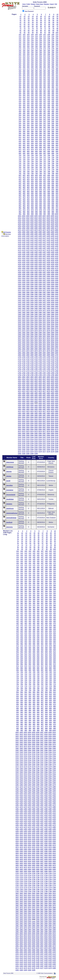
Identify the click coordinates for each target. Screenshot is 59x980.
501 (20, 115)
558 (49, 125)
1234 (32, 262)
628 (49, 139)
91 (20, 33)
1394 (32, 294)
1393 (28, 294)
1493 (28, 314)
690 (57, 151)
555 (36, 125)
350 (57, 83)
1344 (32, 284)
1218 (48, 258)
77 (45, 28)
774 (32, 169)
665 (36, 147)
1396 (40, 294)
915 (36, 198)
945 (36, 204)
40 (57, 20)
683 (28, 151)
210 (57, 55)
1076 (40, 230)
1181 (20, 252)
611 (20, 137)
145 (36, 43)
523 (28, 119)
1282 (24, 272)
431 (20, 101)
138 (49, 41)
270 (57, 67)
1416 (40, 298)
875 (36, 190)
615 (36, 137)
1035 (36, 222)
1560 (56, 327)
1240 (56, 262)
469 (53, 107)
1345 (36, 284)
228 (49, 59)
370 (57, 87)
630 (57, 139)
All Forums (7, 232)
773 (28, 169)
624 (32, 139)
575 (36, 129)
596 (41, 133)
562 (24, 127)
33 (29, 20)
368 (49, 87)
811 (20, 178)
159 (53, 45)
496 (41, 113)
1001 (20, 216)
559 (53, 125)
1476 (40, 310)
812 (24, 178)
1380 (56, 290)
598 (49, 133)
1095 (36, 234)
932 (24, 202)
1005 (36, 216)
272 (24, 69)
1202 (24, 256)
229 (53, 59)
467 (45, 107)
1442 (24, 304)
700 (57, 153)
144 (32, 43)
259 (53, 65)
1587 (44, 333)
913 (28, 198)
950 (57, 204)
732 (24, 161)
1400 (56, 294)
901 (20, 196)
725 (36, 159)
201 (20, 55)
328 (49, 79)
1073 (28, 230)
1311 (20, 278)
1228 (48, 260)
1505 (36, 316)
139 (53, 41)
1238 (48, 262)
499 (53, 113)
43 (29, 22)
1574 (32, 331)
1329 (52, 280)
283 (28, 71)
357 (45, 85)
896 (41, 194)
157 (45, 45)
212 (24, 57)
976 (41, 210)
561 (20, 127)
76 (41, 28)
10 (57, 14)
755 (36, 165)
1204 (32, 256)
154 (32, 45)
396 (41, 93)
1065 (36, 228)
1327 (44, 280)
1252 (24, 266)
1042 (24, 224)
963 (28, 208)
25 (37, 18)
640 (57, 141)
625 (36, 139)
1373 (28, 290)
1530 (56, 321)
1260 (56, 266)
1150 (56, 244)
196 (41, 53)
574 (32, 129)
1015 (36, 218)
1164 (32, 248)
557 (45, 125)
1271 (20, 270)
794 (32, 174)
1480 (56, 310)
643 (28, 143)
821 (20, 180)
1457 (44, 306)
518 (49, 117)
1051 (20, 226)
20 (57, 16)
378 (49, 89)
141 (20, 43)
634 (32, 141)
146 (41, 43)
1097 (44, 234)
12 (25, 16)
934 (32, 202)
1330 (56, 280)
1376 (40, 290)
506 (41, 115)
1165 (36, 248)
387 (45, 91)
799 (53, 174)
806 (41, 176)
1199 (52, 254)
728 (49, 159)
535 (36, 121)
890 (57, 192)
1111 (20, 238)
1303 (28, 276)
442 (24, 103)
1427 (44, 300)
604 (32, 135)
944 (32, 204)
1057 (44, 226)
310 (57, 75)
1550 (56, 325)
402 (24, 95)
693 (28, 153)
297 (45, 73)
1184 (32, 252)
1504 (32, 316)
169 (53, 47)
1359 (52, 286)
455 (36, 105)
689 (53, 151)
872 (24, 190)
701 (20, 155)
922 (24, 200)
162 (24, 47)
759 (53, 165)
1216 (40, 258)
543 (28, 123)
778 (49, 169)
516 (41, 117)
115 (36, 37)
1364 (32, 288)
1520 (56, 319)
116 (41, 37)
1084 (32, 232)
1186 (40, 252)
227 (45, 59)
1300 (56, 274)
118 (49, 37)
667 (45, 147)
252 (24, 65)
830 (57, 180)
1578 (48, 331)
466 (41, 107)
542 (24, 123)
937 (45, 202)
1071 (20, 230)
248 (49, 63)
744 (32, 163)
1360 (56, 286)
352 (24, 85)
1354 (32, 286)
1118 (48, 238)
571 (20, 129)
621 (20, 139)
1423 (28, 300)
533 (28, 121)
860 (57, 186)
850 (57, 184)
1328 (48, 280)
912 (24, 198)
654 (32, 145)
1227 (44, 260)
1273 (28, 270)
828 (49, 180)
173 (28, 49)
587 (45, 131)
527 (45, 119)
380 (57, 89)
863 (28, 188)
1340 (56, 282)
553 (28, 125)
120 (57, 37)
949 (53, 204)
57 (45, 24)
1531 (20, 323)
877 (45, 190)
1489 (52, 312)
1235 (36, 262)
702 (24, 155)
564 (32, 127)
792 (24, 174)
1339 (52, 282)
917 (45, 198)
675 (36, 149)
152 (24, 45)
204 (32, 55)
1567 (44, 329)
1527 (44, 321)
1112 (24, 238)
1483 (28, 312)
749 (53, 163)
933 (28, 202)
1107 (44, 236)
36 (41, 20)
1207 (44, 256)
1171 (20, 250)
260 (57, 65)
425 (36, 99)
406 (41, 95)
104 (32, 35)
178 (49, 49)
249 (53, 63)
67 (45, 26)
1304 (32, 276)
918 (49, 198)
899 (53, 194)
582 (24, 131)
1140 (56, 242)
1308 (48, 276)
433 (28, 101)
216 (41, 57)
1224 (32, 260)
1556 (40, 327)
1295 (36, 274)
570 (57, 127)
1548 (48, 325)
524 (32, 119)
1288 (48, 272)
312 (24, 77)
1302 (24, 276)
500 (57, 113)
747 (45, 163)
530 (57, 119)
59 (53, 24)
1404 (32, 296)
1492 (24, 314)
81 (20, 31)
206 (41, 55)
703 (28, 155)
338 (49, 81)
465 (36, 107)
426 (41, 99)
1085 (36, 232)
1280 (56, 270)
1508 (48, 316)
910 (57, 196)
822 (24, 180)
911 (20, 198)
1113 (28, 238)
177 (45, 49)
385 (36, 91)
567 (45, 127)
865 (36, 188)
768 (49, 167)
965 (36, 208)
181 (20, 51)
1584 (32, 333)
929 (53, 200)
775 (36, 169)
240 (57, 61)
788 (49, 171)
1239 (52, 262)
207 (45, 55)
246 (41, 63)
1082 (24, 232)
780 (57, 169)
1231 (20, 262)
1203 (28, 256)
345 (36, 83)
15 (37, 16)
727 (45, 159)
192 (24, 53)
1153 (28, 246)
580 (57, 129)
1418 (48, 298)
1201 (20, 256)
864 (32, 188)
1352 (24, 286)
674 (32, 149)
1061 (20, 228)
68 (49, 26)
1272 (24, 270)
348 (49, 83)
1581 (20, 333)
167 (45, 47)
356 (41, 85)
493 (28, 113)
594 (32, 133)
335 (36, 81)
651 (20, 145)
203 (28, 55)
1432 (24, 302)
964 (32, 208)
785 (36, 171)
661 (20, 147)
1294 (32, 274)
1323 (28, 280)
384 (32, 91)
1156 (40, 246)
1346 (40, 284)
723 (28, 159)
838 (49, 182)
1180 (56, 250)
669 (53, 147)
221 (20, 59)
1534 (32, 323)
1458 (48, 306)
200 (57, 53)
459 (53, 105)
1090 (56, 232)
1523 (28, 321)
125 (36, 39)
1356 (40, 286)
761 (20, 167)
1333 (28, 282)
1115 (36, 238)
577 (45, 129)
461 (20, 107)
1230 (56, 260)
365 (36, 87)
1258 (48, 266)
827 (45, 180)
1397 (44, 294)
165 (36, 47)
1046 (40, 224)
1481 (20, 312)
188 (49, 51)
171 (20, 49)
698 (49, 153)
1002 (24, 216)
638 (49, 141)
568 (49, 127)
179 (53, 49)
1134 (32, 242)
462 (24, 107)
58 (49, 24)
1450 (56, 304)
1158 (48, 246)
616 (41, 137)
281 (20, 71)
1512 (24, 319)
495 (36, 113)
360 (57, 85)
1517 (44, 319)
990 (57, 212)
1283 (28, 272)
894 (32, 194)
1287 (44, 272)
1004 (32, 216)
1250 (56, 264)
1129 (52, 240)
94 (33, 33)
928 (49, 200)
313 (28, 77)
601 (20, 135)
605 (36, 135)
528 (49, 119)
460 (57, 105)
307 (45, 75)
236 (41, 61)
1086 (40, 232)
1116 (40, 238)
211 (20, 57)
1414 (32, 298)
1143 (28, 244)
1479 (52, 310)
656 (41, 145)
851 (20, 186)
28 (49, 18)
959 (53, 206)
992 (24, 214)
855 (36, 186)
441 (20, 103)
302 (24, 75)
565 (36, 127)
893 (28, 194)
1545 (36, 325)
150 (57, 43)
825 (36, 180)
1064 (32, 228)
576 (41, 129)
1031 (20, 222)
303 (28, 75)
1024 (32, 220)
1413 (28, 298)
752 (24, 165)
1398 (48, 294)
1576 (40, 331)
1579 (52, 331)
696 (41, 153)
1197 (44, 254)
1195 (36, 254)
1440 (56, 302)
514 (32, 117)
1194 (32, 254)
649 (53, 143)
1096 (40, 234)
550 (57, 123)
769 (53, 167)
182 (24, 51)
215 (36, 57)
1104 (32, 236)
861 (20, 188)
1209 (52, 256)
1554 (32, 327)
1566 (40, 329)
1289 (52, 272)
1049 (52, 224)
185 (36, 51)
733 (28, 161)
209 (53, 55)
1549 (52, 325)
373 (28, 89)
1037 (44, 222)
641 (20, 143)
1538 (48, 323)
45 (37, 22)
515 (36, 117)
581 (20, 131)
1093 (28, 234)
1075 (36, 230)
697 (45, 153)
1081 (20, 232)
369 (53, 87)
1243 (28, 264)
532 (24, 121)
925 (36, 200)
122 (24, 39)
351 (20, 85)
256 (41, 65)
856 (41, 186)
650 (57, 143)
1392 (24, 294)
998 (49, 214)
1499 (52, 314)
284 (32, 71)
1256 (40, 266)
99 (53, 33)
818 (49, 178)
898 (49, 194)
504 (32, 115)
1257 (44, 266)
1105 (36, 236)
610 (57, 135)
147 (45, 43)
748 (49, 163)
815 (36, 178)
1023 (28, 220)
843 (28, 184)
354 (32, 85)
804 (32, 176)
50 (57, 22)
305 (36, 75)
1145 (36, 244)
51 (20, 24)
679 (53, 149)
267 (45, 67)
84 (33, 31)
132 (24, 41)
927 (45, 200)
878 (49, 190)
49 (53, 22)
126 (41, 39)
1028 (48, 220)
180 (57, 49)
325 (36, 79)
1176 (40, 250)
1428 (48, 300)
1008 (48, 216)
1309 (52, 276)
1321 (20, 280)
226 (41, 59)
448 (49, 103)
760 (57, 165)
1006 (40, 216)
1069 (52, 228)
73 (29, 28)
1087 (44, 232)
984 (32, 212)
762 (24, 167)
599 (53, 133)
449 (53, 103)
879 (53, 190)
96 (41, 33)
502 (24, 115)
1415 (36, 298)
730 (57, 159)
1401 (20, 296)
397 (45, 93)
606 (41, 135)
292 (24, 73)
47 (45, 22)
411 (20, 97)
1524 (32, 321)
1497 (44, 314)
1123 (28, 240)
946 (41, 204)
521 (20, 119)
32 (25, 20)
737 (45, 161)
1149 (52, 244)
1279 (52, 270)
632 (24, 141)
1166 (40, 248)
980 (57, 210)
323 (28, 79)
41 (20, 22)
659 (53, 145)
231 (20, 61)
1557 (44, 327)
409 (53, 95)
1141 (20, 244)
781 (20, 171)
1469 (52, 308)
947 (45, 204)
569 (53, 127)
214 (32, 57)
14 (33, 16)
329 (53, 79)
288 (49, 71)
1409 (52, 296)
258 (49, 65)
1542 (24, 325)
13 (29, 16)
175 (36, 49)
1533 (28, 323)
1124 (32, 240)
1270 (56, 268)
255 (36, 65)
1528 (48, 321)
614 (32, 137)
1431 (20, 302)
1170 (56, 248)
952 (24, 206)
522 (24, 119)
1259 (52, 266)
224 (32, 59)
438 (49, 101)
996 (41, 214)
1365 (36, 288)
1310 (56, 276)
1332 (24, 282)
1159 (52, 246)
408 (49, 95)
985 (36, 212)
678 (49, 149)
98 (49, 33)
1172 (24, 250)
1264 (32, 268)
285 (36, 71)
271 (20, 69)
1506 (40, 316)
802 (24, 176)
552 (24, 125)
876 (41, 190)
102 (24, 35)
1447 (44, 304)
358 (49, 85)
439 (53, 101)
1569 (52, 329)
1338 (48, 282)
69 (53, 26)
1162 (24, 248)
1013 (28, 218)
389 (53, 91)
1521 (20, 321)
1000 (56, 214)
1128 (48, 240)
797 (45, 174)
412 (24, 97)
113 (28, 37)
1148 (48, 244)
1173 (28, 250)
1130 (56, 240)
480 (57, 109)
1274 (32, 270)
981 (20, 212)
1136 (40, 242)
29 (53, 18)
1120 (56, 238)
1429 (52, 300)
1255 (36, 266)
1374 (32, 290)
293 (28, 73)
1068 (48, 228)
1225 (36, 260)
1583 (28, 333)
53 (29, 24)
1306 (40, 276)
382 (24, 91)
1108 (48, 236)
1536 (40, 323)
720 (57, 157)
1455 (36, 306)
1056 (40, 226)
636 (41, 141)
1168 (48, 248)
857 (45, 186)
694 (32, 153)
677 (45, 149)
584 (32, 131)
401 (20, 95)
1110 (56, 236)
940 (57, 202)
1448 (48, 304)
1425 (36, 300)
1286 (40, 272)
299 (53, 73)
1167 (44, 248)
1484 (32, 312)
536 (41, 121)
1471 (20, 310)
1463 (28, 308)
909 (53, 196)
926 (41, 200)
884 (32, 192)
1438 (48, 302)
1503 (28, 316)
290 (57, 71)
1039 (52, 222)
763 (28, 167)
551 (20, 125)
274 (32, 69)
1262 (24, 268)
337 (45, 81)
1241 (20, 264)
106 (41, 35)
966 (41, 208)
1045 (36, 224)
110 (57, 35)
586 (41, 131)
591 (20, 133)
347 (45, 83)
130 (57, 39)
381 (20, 91)
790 (57, 171)
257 (45, 65)
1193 (28, 254)
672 (24, 149)
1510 (56, 316)
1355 (36, 286)
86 (41, 31)
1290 (56, 272)
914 (32, 198)
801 (20, 176)
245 (36, 63)
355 (36, 85)
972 (24, 210)
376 (41, 89)
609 (53, 135)
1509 (52, 316)
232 (24, 61)
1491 (20, 314)
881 (20, 192)
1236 (40, 262)
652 (24, 145)
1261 (20, 268)
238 (49, 61)
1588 (48, 333)
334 (32, 81)
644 (32, 143)
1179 (52, 250)
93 (29, 33)
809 (53, 176)
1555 (36, 327)
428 (49, 99)
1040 (56, 222)
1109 (52, 236)
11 (20, 16)
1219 (52, 258)
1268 (48, 268)
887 (45, 192)
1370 (56, 288)
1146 (40, 244)
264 (32, 67)
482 (24, 111)
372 (24, 89)
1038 (48, 222)
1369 (52, 288)
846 (41, 184)
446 (41, 103)
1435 (36, 302)
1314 (32, 278)
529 (53, 119)
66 (41, 26)
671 (20, 149)
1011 (20, 218)
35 (37, 20)
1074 (32, 230)
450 (57, 103)
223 (28, 59)
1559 (52, 327)
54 (33, 24)
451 (20, 105)
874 (32, 190)
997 (45, 214)
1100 (56, 234)
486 (41, 111)
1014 (32, 218)
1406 (40, 296)
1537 (44, 323)
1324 (32, 280)
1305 (36, 276)
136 (41, 41)
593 (28, 133)
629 (53, 139)
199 (53, 53)
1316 (40, 278)
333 (28, 81)
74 (33, 28)
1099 (52, 234)
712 (24, 157)
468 (49, 107)
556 (41, 125)
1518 (48, 319)
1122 (24, 240)
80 (57, 28)
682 (24, 151)
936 (41, 202)
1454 (32, 306)
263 (28, 67)
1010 (56, 216)
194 (32, 53)
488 (49, 111)
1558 (48, 327)
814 (32, 178)
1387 (44, 292)
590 (57, 131)
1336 (40, 282)
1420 (56, 298)
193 (28, 53)
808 (49, 176)
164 (32, 47)
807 (45, 176)
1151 (20, 246)
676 (41, 149)
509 (53, 115)
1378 (48, 290)
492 (24, 113)
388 (49, 91)
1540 (56, 323)
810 (57, 176)
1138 (48, 242)
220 (57, 57)
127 (45, 39)
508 (49, 115)
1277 (44, 270)
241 (20, 63)
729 (53, 159)
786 (41, 171)
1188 (48, 252)
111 (20, 37)
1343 (28, 284)
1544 (32, 325)
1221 (20, 260)
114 (32, 37)
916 (41, 198)
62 (25, 26)
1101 (20, 236)
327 (45, 79)
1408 (48, 296)
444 (32, 103)
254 (32, 65)
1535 (36, 323)
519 (53, 117)
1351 (20, 286)
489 (53, 111)
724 (32, 159)
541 (20, 123)
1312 (24, 278)
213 (28, 57)
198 (49, 53)
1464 (32, 308)
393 (28, 93)
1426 (40, 300)
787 (45, 171)
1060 (56, 226)
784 (32, 171)
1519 (52, 319)
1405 (36, 296)
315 (36, 77)
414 (32, 97)
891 (20, 194)
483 (28, 111)
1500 (56, 314)
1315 (36, 278)
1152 (24, 246)
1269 (52, 268)
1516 (40, 319)
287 (45, 71)
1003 (28, 216)
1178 (48, 250)
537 (45, 121)
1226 (40, 260)
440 (57, 101)
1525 (36, 321)
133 (28, 41)
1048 (48, 224)
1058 (48, 226)
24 (33, 18)
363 (28, 87)
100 (57, 33)
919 (53, 198)
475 (36, 109)
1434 (32, 302)
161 (20, 47)
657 (45, 145)
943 (28, 204)
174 (32, 49)
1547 (44, 325)
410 (57, 95)
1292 (24, 274)
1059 (52, 226)
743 (28, 163)
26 (41, 18)
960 (57, 206)
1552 (24, 327)
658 (49, 145)
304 (32, 75)
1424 (32, 300)
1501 (20, 316)
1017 (44, 218)
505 (36, 115)
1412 (24, 298)
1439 (52, 302)
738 (49, 161)
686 (41, 151)
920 (57, 198)
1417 (44, 298)
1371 (20, 290)
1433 (28, 302)
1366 (40, 288)
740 (57, 161)
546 (41, 123)
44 (33, 22)
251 (20, 65)
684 (32, 151)
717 (45, 157)
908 (49, 196)
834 (32, 182)
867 (45, 188)
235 (36, 61)
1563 (28, 329)
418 (49, 97)
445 (36, 103)
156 (41, 45)
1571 (20, 331)
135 (36, 41)
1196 (40, 254)
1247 (44, 264)
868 (49, 188)
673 (28, 149)
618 (49, 137)
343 (28, 83)
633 (28, 141)
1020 (56, 218)
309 (53, 75)
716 (41, 157)
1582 (24, 333)
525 (36, 119)
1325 (36, 280)
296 (41, 73)
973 (28, 210)
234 (32, 61)
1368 (48, 288)
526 (41, 119)
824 (32, 180)
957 (45, 206)
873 (28, 190)
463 (28, 107)
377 (45, 89)
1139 (52, 242)
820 (57, 178)
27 (45, 18)
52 (25, 24)
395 (36, 93)
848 (49, 184)
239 (53, 61)
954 (32, 206)
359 (53, 85)
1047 (44, 224)
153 (28, 45)
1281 (20, 272)
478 (49, 109)
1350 (56, 284)
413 (28, 97)
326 (41, 79)
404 (32, 95)
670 (57, 147)
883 (28, 192)
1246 (40, 264)
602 (24, 135)
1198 (48, 254)
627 (45, 139)
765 (36, 167)
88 (49, 31)
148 (49, 43)
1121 (20, 240)
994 (32, 214)
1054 (32, 226)
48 (49, 22)
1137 (44, 242)
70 (57, 26)
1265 (36, 268)
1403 (28, 296)
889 (53, 192)
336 (41, 81)
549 (53, 123)
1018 (48, 218)
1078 (48, 230)
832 (24, 182)
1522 (24, 321)
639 (53, 141)
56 (41, 24)
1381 (20, 292)
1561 (20, 329)
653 (28, 145)
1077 (44, 230)
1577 (44, 331)
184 (32, 51)
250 (57, 63)
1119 (52, 238)
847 (45, 184)
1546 (40, 325)
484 (32, 111)
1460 (56, 306)
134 (32, 41)
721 (20, 159)
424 (32, 99)
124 (32, 39)
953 (28, 206)
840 (57, 182)
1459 (52, 306)
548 (49, 123)
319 (53, 77)
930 (57, 200)
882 (24, 192)
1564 (32, 329)
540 (57, 121)
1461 (20, 308)
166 (41, 47)
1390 (56, 292)
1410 (56, 296)
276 (41, 69)
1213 (28, 258)
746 (41, 163)
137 (45, 41)
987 (45, 212)
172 (24, 49)
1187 (44, 252)
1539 (52, 323)
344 (32, 83)
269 (53, 67)
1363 (28, 288)
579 (53, 129)
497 (45, 113)
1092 (24, 234)
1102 (24, 236)
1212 (24, 258)
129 (53, 39)
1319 (52, 278)
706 (41, 155)
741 (20, 163)
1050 (56, 224)
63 (29, 26)
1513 (28, 319)
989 (53, 212)
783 (28, 171)
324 (32, 79)
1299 (52, 274)
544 (32, 123)
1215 (36, 258)
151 (20, 45)
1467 (44, 308)
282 (24, 71)
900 (57, 194)
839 (53, 182)
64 (33, 26)
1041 (20, 224)
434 (32, 101)
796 (41, 174)
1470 (56, 308)
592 (24, 133)
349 (53, 83)
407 (45, 95)
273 (28, 69)
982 (24, 212)
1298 (48, 274)
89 (53, 31)
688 (49, 151)
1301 (20, 276)
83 (29, 31)
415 (36, 97)
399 (53, 93)
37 (45, 20)
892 (24, 194)
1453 (28, 306)
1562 (24, 329)
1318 (48, 278)
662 (24, 147)
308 (49, 75)
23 (29, 18)
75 (37, 28)
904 (32, 196)
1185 (36, 252)
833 (28, 182)
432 (24, 101)
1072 (24, 230)
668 (49, 147)
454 (32, 105)
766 (41, 167)
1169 (52, 248)
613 (28, 137)
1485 (36, 312)
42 (25, 22)
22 (25, 18)
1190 (56, 252)
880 (57, 190)
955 (36, 206)
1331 (20, 282)
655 (36, 145)
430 (57, 99)
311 (20, 77)
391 (20, 93)
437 (45, 101)
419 (53, 97)
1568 (48, 329)
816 (41, 178)
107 (45, 35)
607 (45, 135)
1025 (36, 220)
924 (32, 200)
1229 (52, 260)
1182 (24, 252)
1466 (40, 308)
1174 (32, 250)
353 (28, 85)
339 (53, 81)
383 (28, 91)
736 (41, 161)
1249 (52, 264)
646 (41, 143)
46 (41, 22)
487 (45, 111)
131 (20, 41)
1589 (52, 333)
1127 (44, 240)
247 (45, 63)
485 (36, 111)
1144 (32, 244)
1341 (20, 284)
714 (32, 157)
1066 (40, 228)
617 (45, 137)
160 (57, 45)
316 (41, 77)
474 (32, 109)
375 (36, 89)
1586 (40, 333)
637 (45, 141)
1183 (28, 252)
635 (36, 141)
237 (45, 61)
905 (36, 196)
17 (45, 16)
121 (20, 39)
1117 (44, 238)
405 (36, 95)
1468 (48, 308)
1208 (48, 256)
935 (36, 202)
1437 (44, 302)
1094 (32, 234)
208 (49, 55)
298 (49, 73)
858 (49, 186)
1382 (24, 292)
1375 (36, 290)
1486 (40, 312)
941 (20, 204)
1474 (32, 310)
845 (36, 184)
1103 (28, 236)
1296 (40, 274)
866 (41, 188)
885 (36, 192)
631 (20, 141)
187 (45, 51)
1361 (20, 288)
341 (20, 83)
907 (45, 196)
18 (49, 16)
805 (36, 176)
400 (57, 93)
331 (20, 81)
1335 (36, 282)
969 (53, 208)
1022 (24, 220)
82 (25, 31)
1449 (52, 304)
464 (32, 107)
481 (20, 111)
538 (49, 121)
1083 (28, 232)
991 (20, 214)
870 (57, 188)
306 (41, 75)
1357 (44, 286)
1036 (40, 222)
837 (45, 182)
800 (57, 174)
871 (20, 190)
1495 (36, 314)
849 (53, 184)
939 (53, 202)
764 (32, 167)
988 (49, 212)
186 (41, 51)
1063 (28, 228)
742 (24, 163)
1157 (44, 246)
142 (24, 43)
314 (32, 77)
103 (28, 35)
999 (53, 214)
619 (53, 137)
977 (45, 210)
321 (20, 79)
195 (36, 53)
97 (45, 33)
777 (45, 169)
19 (53, 16)
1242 (24, 264)
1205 (36, 256)
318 (49, 77)
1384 (32, 292)
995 (36, 214)
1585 (36, 333)
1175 (36, 250)
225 (36, 59)
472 (24, 109)
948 (49, 204)
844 (32, 184)
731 (20, 161)
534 (32, 121)
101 (20, 35)
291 (20, 73)
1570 (56, 329)
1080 (56, 230)
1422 (24, 300)
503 (28, 115)
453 (28, 105)
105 (36, 35)
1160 (56, 246)
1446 (40, 304)
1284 (32, 272)
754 (32, 165)
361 (20, 87)
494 (32, 113)
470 (57, 107)
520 (57, 117)
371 (20, 89)
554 (32, 125)
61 (20, 26)
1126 (40, 240)
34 (33, 20)
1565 (36, 329)
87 (45, 31)
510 (57, 115)
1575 (36, 331)
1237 (44, 262)
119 (53, 37)
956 (41, 206)
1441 (20, 304)
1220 (56, 258)
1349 (52, 284)
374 (32, 89)
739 (53, 161)
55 (37, 24)
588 (49, 131)
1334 (32, 282)
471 (20, 109)
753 (28, 165)
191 (20, 53)
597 (45, 133)
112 (24, 37)
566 (41, 127)
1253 (28, 266)
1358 (48, 286)
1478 (48, 310)
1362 (24, 288)
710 (57, 155)
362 (24, 87)
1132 (24, 242)
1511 (20, 319)
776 (41, 169)
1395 (36, 294)
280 (57, 69)
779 (53, 169)
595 (36, 133)
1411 (20, 298)
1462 (24, 308)
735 (36, 161)
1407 (44, 296)
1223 (28, 260)
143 (28, 43)
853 (28, 186)
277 (45, 69)
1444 (32, 304)
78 (49, 28)
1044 (32, 224)
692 (24, 153)
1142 (24, 244)
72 (25, 28)
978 (49, 210)
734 (32, 161)
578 (49, 129)
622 (24, 139)
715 (36, 157)
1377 (44, 290)
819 (53, 178)
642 (24, 143)
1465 (36, 308)
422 (24, 99)
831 (20, 182)
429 (53, 99)
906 (41, 196)
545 (36, 123)
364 (32, 87)
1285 (36, 272)
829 (53, 180)
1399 (52, 294)
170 (57, 47)
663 (28, 147)
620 (57, 137)
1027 (44, 220)
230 (57, 59)
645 (36, 143)
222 (24, 59)
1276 (40, 270)
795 (36, 174)
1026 (40, 220)
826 (41, 180)
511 (20, 117)
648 (49, 143)
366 (41, 87)
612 (24, 137)
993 (28, 214)
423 (28, 99)
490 (57, 111)
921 (20, 200)
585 (36, 131)
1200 (56, 254)
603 (28, 135)
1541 (20, 325)
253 (28, 65)
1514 (32, 319)
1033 (28, 222)
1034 (32, 222)
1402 (24, 296)
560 (57, 125)
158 (49, 45)
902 (24, 196)
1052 (24, 226)
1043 (28, 224)
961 (20, 208)
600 (57, 133)
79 (53, 28)
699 (53, 153)
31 (20, 20)
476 (41, 109)
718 (49, 157)
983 (28, 212)
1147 (44, 244)
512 (24, 117)
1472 (24, 310)
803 (28, 176)
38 (49, 20)
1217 (44, 258)
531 (20, 121)
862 (24, 188)
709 (53, 155)
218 (49, 57)
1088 (48, 232)
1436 (40, 302)
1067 (44, 228)
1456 (40, 306)
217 (45, 57)
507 (45, 115)
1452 (24, 306)
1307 (44, 276)
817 (45, 178)
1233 (28, 262)
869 (53, 188)
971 (20, 210)
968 (49, 208)
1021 (20, 220)
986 (41, 212)
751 (20, 165)
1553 (28, 327)
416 (41, 97)
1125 (36, 240)
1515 (36, 319)
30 (57, 18)
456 (41, 105)
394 (32, 93)
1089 (52, 232)
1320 (56, 278)
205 (36, 55)
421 (20, 99)
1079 (52, 230)
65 (37, 26)
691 (20, 153)
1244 (32, 264)
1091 (20, 234)
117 (45, 37)
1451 (20, 306)
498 (49, 113)
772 (24, 169)
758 (49, 165)
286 (41, 71)
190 (57, 51)
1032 (24, 222)
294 (32, 73)
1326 (40, 280)
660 (57, 145)
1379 (52, 290)
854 (32, 186)
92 (25, 33)
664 (32, 147)
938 (49, 202)
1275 (36, 270)
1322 (24, 280)
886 (41, 192)
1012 (24, 218)
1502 (24, 316)
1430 (56, 300)
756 (41, 165)
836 (41, 182)
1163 (28, 248)
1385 (36, 292)
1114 (32, 238)
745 (36, 163)
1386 (40, 292)
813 (28, 178)
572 (24, 129)
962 (24, 208)
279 (53, 69)
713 (28, 157)
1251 (20, 266)
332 (24, 81)
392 (24, 93)
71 (20, 28)
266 (41, 67)
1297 (44, 274)
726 (41, 159)
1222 (24, 260)
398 (49, 93)
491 (20, 113)
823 (28, 180)
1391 (20, 294)
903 (28, 196)
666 (41, 147)
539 (53, 121)
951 (20, 206)
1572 (24, 331)
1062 (24, 228)
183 (28, 51)
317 (45, 77)
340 (57, 81)
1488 (48, 312)
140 (57, 41)
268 (49, 67)
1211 (20, 258)
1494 (32, 314)
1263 (28, 268)
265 (36, 67)
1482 (24, 312)
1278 (48, 270)
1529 (52, 321)
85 (37, 31)
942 (24, 204)
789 (53, 171)
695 (36, 153)
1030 (56, 220)
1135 (36, 242)
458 (49, 105)
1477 (44, 310)
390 (57, 91)
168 (49, 47)
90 (57, 31)
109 (53, 35)
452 (24, 105)
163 (28, 47)
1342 (24, 284)
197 (45, 53)
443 (28, 103)
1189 (52, 252)
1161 (20, 248)
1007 (44, 216)
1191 (20, 254)
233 (28, 61)
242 (24, 63)
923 (28, 200)
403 (28, 95)
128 (49, 39)
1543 (28, 325)
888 (49, 192)
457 (45, 105)
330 (57, 79)
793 (28, 174)
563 (28, 127)
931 (20, 202)
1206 (40, 256)
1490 (56, 312)
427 (45, 99)
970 (57, 208)
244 (32, 63)
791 (20, 174)
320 (57, 77)
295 (36, 73)
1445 (36, 304)
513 (28, 117)
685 (36, 151)
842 (24, 184)
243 (28, 63)
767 (45, 167)
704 (32, 155)
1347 (44, 284)
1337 (44, 282)
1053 (28, 226)
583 (28, 131)
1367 (44, 288)
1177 (44, 250)
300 (57, 73)
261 (20, 67)
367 (45, 87)
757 (45, 165)
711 (20, 157)
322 (24, 79)
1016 (40, 218)
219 (53, 57)
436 (41, 101)
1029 (52, 220)
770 (57, 167)
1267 (44, 268)
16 (41, 16)
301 (20, 75)
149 (53, 43)
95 (37, 33)
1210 (56, 256)
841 (20, 184)
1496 (40, 314)
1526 (40, 321)
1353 (28, 286)
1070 (56, 228)
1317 (44, 278)
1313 (28, 278)
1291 (20, 274)
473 (28, 109)
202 (24, 55)
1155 (36, 246)
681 (20, 151)
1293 (28, 274)
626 (41, 139)
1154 (32, 246)
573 (28, 129)
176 (41, 49)
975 (36, 210)
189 (53, 51)
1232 (24, 262)
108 (49, 35)
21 (20, 18)
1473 (28, 310)
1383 (28, 292)
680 (57, 149)
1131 (20, 242)
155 (36, 45)
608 (49, 135)
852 (24, 186)
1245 (36, 264)
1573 (28, 331)
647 (45, 143)
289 (53, 71)
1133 (28, 242)
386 (41, 91)
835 (36, 182)
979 (53, 210)
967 (45, 208)
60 (57, 24)
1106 (40, 236)
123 (28, 39)
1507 (44, 316)
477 (45, 109)
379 (53, 89)
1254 (32, 266)
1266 (40, 268)
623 (28, 139)
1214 (32, 258)
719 (53, 157)
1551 (20, 327)
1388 (48, 292)
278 (49, 69)
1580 (56, 331)
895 (36, 194)
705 (36, 155)
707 (45, 155)
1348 (48, 284)
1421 (20, 300)
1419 (52, 298)
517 (45, 117)
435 (36, 101)
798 (49, 174)
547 (45, 123)
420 (57, 97)
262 (24, 67)
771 (20, 169)
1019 (52, 218)
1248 (48, 264)
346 (41, 83)
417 (45, 97)
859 (53, 186)
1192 (24, 254)
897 (45, 194)
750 (57, 163)
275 (36, 69)
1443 (28, 304)
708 (49, 155)
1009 (52, 216)
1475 (36, 310)
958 (49, 206)
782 (24, 171)
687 (45, 151)
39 (53, 20)
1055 (36, 226)
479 (53, 109)
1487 (44, 312)
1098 (48, 234)
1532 (24, 323)
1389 (52, 292)
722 (24, 159)
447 (45, 103)
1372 (24, 290)
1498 (48, 314)
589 (53, 131)
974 (32, 210)
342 (24, 83)
